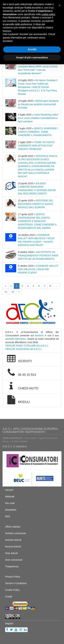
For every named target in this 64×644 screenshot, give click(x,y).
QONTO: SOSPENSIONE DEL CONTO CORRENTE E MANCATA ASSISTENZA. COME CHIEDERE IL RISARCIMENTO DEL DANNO (37, 221)
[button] (60, 5)
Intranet (9, 490)
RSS (8, 516)
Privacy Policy (13, 577)
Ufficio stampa (13, 527)
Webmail (10, 497)
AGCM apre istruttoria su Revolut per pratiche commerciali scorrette (38, 104)
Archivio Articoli (13, 540)
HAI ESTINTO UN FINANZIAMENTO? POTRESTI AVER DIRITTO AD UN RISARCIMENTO (38, 255)
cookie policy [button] (48, 14)
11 (6, 292)
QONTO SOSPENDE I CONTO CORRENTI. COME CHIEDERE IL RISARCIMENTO (38, 132)
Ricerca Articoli (13, 547)
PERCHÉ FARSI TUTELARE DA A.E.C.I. (27, 346)
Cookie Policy (12, 590)
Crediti (9, 597)
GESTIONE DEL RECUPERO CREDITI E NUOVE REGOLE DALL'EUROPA (36, 204)
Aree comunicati (14, 560)
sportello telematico (16, 339)
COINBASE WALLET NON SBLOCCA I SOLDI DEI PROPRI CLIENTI (38, 269)
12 (13, 292)
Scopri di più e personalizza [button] (32, 57)
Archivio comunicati (15, 533)
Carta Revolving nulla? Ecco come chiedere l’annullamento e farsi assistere (38, 118)
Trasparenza (12, 566)
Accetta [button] (32, 49)
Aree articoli (11, 553)
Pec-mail (10, 503)
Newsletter (11, 510)
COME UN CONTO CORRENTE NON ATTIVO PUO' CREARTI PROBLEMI (36, 146)
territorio (39, 335)
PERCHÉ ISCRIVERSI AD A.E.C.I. (24, 349)
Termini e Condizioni (16, 583)
